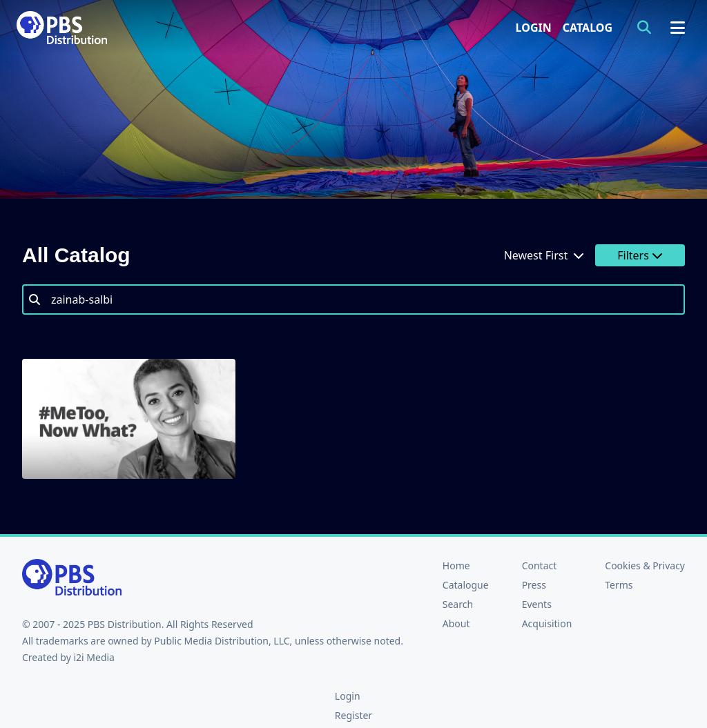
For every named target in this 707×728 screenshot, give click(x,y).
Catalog (588, 28)
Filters (640, 255)
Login (534, 28)
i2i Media (94, 657)
